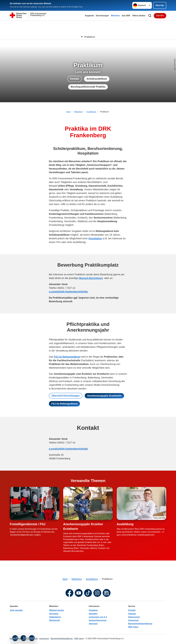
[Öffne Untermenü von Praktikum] (88, 24)
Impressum (133, 620)
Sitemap (132, 614)
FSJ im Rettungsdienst (107, 404)
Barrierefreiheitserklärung (140, 624)
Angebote (89, 16)
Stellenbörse (55, 617)
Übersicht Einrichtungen (66, 396)
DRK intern (133, 627)
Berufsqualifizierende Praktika (88, 87)
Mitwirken (115, 16)
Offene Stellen (139, 16)
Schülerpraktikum (97, 79)
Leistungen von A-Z (98, 617)
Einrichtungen (102, 16)
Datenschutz (134, 617)
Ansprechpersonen (98, 620)
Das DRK (126, 16)
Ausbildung (125, 527)
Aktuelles (93, 614)
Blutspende (55, 620)
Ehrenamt (54, 614)
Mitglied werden (57, 610)
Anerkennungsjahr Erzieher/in (69, 404)
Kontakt (74, 79)
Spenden (160, 15)
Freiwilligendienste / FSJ (28, 527)
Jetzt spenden (16, 610)
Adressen (93, 624)
